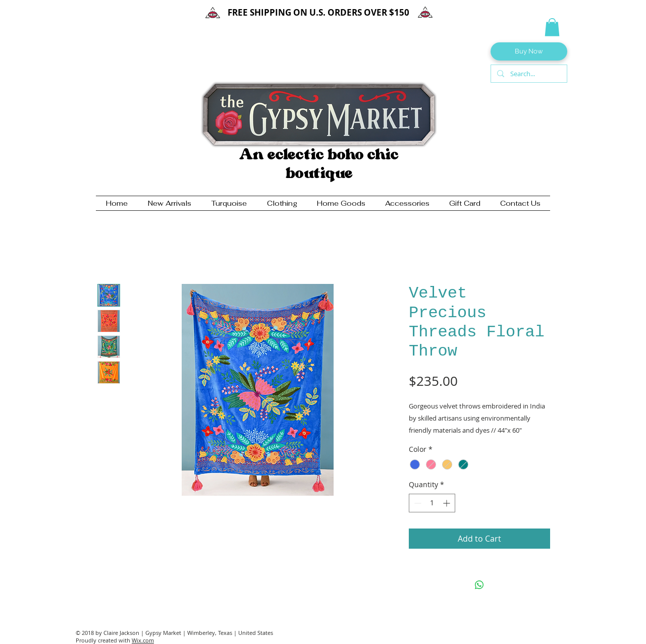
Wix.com (143, 640)
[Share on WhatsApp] (479, 585)
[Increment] (447, 503)
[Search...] (528, 74)
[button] (552, 27)
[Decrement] (417, 503)
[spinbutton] (432, 503)
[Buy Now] (529, 51)
